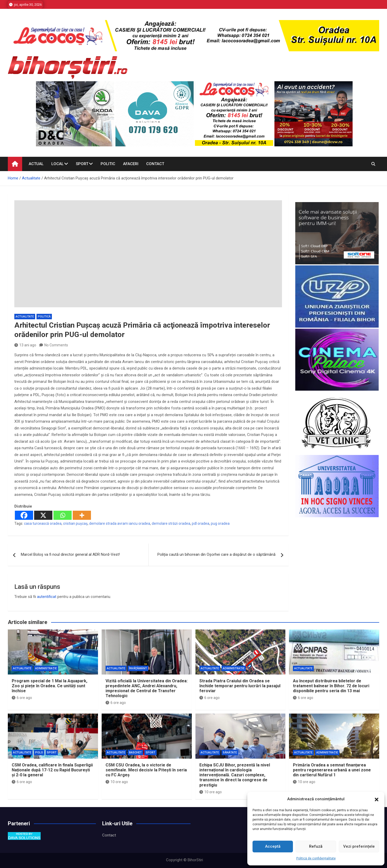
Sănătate (230, 753)
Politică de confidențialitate (316, 858)
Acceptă (273, 846)
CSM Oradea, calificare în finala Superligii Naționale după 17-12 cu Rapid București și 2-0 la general (52, 770)
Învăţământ (138, 668)
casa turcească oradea (43, 523)
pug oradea (220, 523)
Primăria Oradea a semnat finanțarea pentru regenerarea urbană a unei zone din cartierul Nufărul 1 (332, 770)
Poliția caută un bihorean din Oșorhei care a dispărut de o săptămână (216, 554)
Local (57, 164)
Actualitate (25, 317)
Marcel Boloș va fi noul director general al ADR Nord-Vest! (70, 554)
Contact (155, 164)
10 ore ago (117, 782)
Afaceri (131, 164)
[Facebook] (24, 515)
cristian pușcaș (75, 523)
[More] (82, 515)
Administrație (46, 668)
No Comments (56, 345)
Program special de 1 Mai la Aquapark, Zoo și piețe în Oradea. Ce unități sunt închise (50, 686)
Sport (82, 164)
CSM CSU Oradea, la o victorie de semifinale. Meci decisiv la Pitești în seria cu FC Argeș (146, 770)
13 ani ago (25, 345)
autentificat (47, 597)
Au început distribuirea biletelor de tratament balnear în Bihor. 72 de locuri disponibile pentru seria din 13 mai (331, 686)
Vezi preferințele (359, 846)
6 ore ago (22, 698)
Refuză (316, 846)
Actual (36, 164)
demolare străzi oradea (171, 523)
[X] (43, 515)
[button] (377, 799)
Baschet (135, 753)
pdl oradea (201, 523)
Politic (108, 164)
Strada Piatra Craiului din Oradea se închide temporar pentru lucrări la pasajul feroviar (240, 686)
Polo (39, 753)
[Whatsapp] (63, 515)
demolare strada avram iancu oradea (120, 523)
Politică (44, 317)
